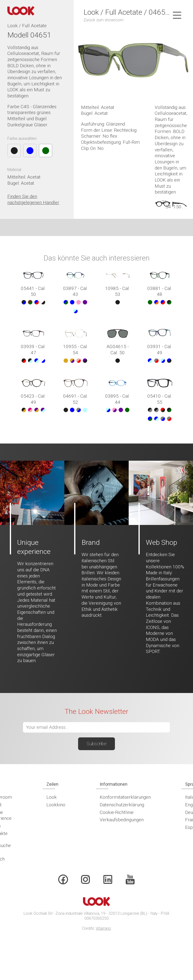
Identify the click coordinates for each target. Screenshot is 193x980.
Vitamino (103, 928)
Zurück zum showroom (103, 20)
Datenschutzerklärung (122, 805)
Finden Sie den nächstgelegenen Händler (33, 199)
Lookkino (56, 805)
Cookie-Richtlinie (117, 812)
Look (52, 797)
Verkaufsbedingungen (122, 820)
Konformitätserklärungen (125, 797)
